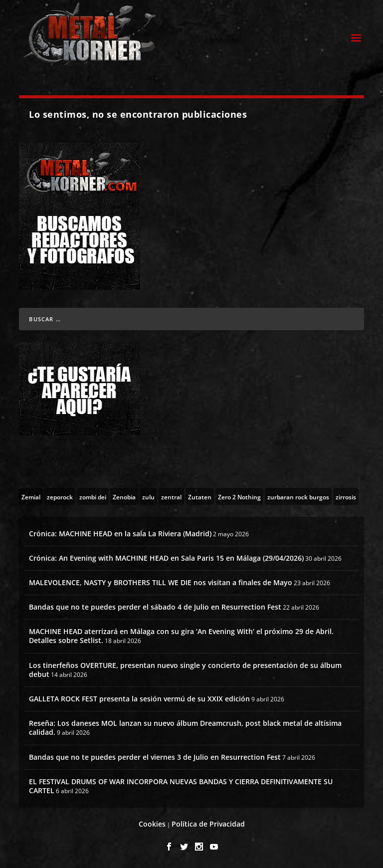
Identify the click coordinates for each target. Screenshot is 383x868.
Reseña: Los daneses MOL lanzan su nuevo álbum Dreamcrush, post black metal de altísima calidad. (185, 728)
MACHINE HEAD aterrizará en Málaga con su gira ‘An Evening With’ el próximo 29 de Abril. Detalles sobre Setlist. (181, 636)
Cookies (152, 824)
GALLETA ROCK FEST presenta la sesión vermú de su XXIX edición (139, 699)
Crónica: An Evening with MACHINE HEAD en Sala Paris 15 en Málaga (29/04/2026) (166, 558)
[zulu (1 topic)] (148, 496)
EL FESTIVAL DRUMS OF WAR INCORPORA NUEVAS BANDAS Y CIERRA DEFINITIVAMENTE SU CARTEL (181, 786)
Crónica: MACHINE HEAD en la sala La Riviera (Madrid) (120, 534)
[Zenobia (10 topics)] (124, 496)
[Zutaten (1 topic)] (200, 496)
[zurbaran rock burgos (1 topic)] (298, 496)
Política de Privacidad (208, 824)
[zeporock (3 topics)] (60, 496)
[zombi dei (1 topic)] (93, 496)
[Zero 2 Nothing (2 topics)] (239, 496)
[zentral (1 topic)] (171, 496)
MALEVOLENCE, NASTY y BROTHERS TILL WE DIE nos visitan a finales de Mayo (161, 582)
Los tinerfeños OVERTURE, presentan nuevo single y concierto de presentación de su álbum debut (185, 670)
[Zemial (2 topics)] (31, 496)
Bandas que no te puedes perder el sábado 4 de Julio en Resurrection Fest (155, 607)
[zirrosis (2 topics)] (346, 496)
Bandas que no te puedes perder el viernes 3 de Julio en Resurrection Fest (155, 757)
